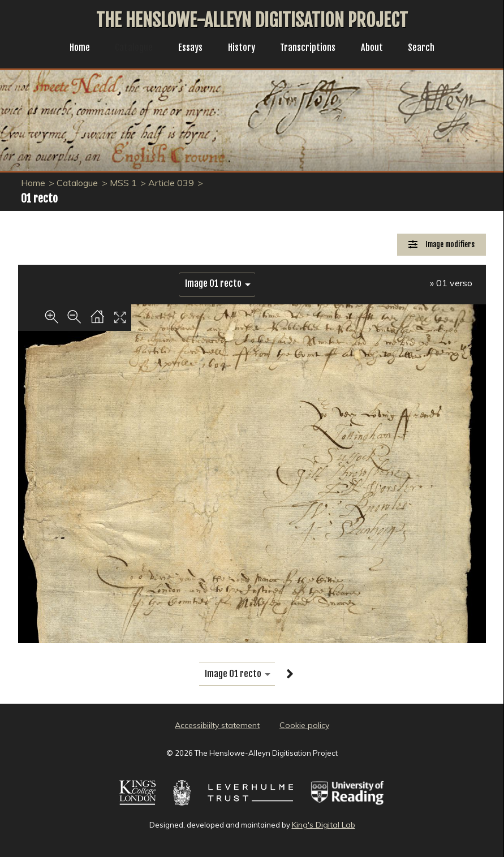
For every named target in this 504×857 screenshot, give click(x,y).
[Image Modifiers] (441, 245)
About (379, 49)
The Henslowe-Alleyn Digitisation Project (252, 20)
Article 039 (171, 183)
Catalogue (128, 49)
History (241, 49)
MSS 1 (123, 183)
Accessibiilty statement (217, 725)
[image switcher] (217, 284)
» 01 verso (451, 283)
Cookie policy (304, 725)
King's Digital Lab (324, 825)
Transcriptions (311, 49)
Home (71, 49)
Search (430, 49)
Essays (187, 49)
